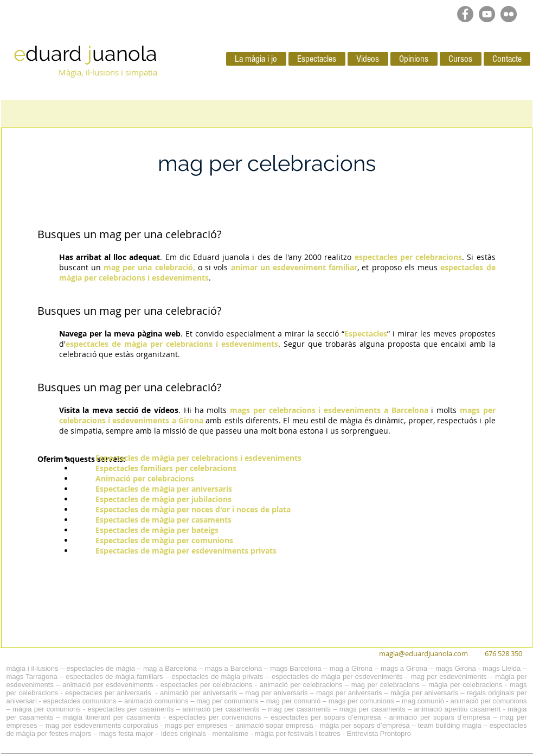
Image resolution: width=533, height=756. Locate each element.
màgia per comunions (47, 709)
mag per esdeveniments (449, 676)
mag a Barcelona (170, 668)
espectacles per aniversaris (108, 693)
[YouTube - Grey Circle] (487, 14)
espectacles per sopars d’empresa (326, 717)
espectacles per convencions (215, 717)
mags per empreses (196, 725)
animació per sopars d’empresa (440, 717)
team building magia (450, 725)
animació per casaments (221, 709)
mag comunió (423, 701)
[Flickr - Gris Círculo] (509, 14)
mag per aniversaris (276, 693)
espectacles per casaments (131, 709)
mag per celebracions (386, 685)
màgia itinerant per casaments (111, 717)
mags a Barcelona (233, 668)
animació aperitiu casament (458, 709)
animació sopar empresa (274, 725)
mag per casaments (299, 709)
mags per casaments (373, 709)
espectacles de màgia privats (217, 676)
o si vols (214, 267)
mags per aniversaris (349, 693)
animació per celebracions (301, 685)
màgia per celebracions (465, 685)
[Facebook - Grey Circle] (465, 14)
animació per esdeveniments (108, 685)
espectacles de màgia (101, 668)
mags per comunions (361, 701)
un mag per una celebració (150, 387)
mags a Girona (404, 668)
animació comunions (156, 701)
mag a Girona (351, 668)
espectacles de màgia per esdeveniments (337, 676)
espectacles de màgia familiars (114, 676)
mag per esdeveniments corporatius (102, 725)
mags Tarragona (32, 676)
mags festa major (126, 733)
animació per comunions (489, 701)
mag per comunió (293, 701)
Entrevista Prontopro (379, 733)
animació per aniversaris (198, 693)
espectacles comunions (79, 701)
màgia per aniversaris (424, 693)
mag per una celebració (158, 234)
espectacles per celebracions (206, 685)
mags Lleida (502, 668)
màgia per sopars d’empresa (365, 725)
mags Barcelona (296, 668)
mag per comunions (227, 701)
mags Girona (456, 668)
